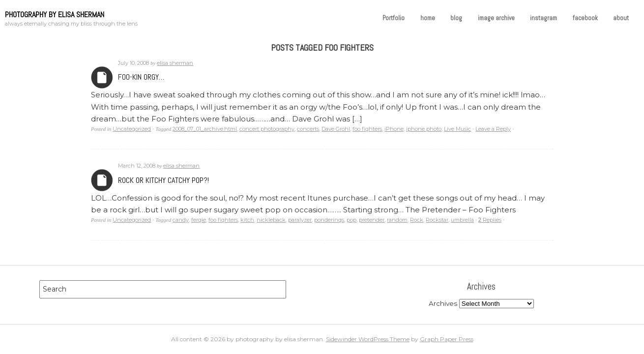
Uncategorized (132, 129)
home (428, 18)
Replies (490, 220)
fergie (199, 220)
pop (351, 220)
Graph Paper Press (447, 339)
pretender (372, 220)
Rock (417, 220)
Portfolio (394, 18)
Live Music (457, 129)
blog (456, 18)
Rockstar (437, 220)
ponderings (329, 220)
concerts (308, 129)
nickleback (271, 220)
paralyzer (300, 220)
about (621, 18)
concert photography (267, 129)
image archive (496, 18)
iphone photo (424, 129)
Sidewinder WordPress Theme (368, 339)
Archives (102, 77)
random (397, 220)
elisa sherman (175, 63)
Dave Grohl (336, 129)
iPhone (394, 129)
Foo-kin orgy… (141, 77)
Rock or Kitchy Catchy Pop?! (163, 180)
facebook (585, 18)
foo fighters (367, 129)
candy (181, 220)
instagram (543, 18)
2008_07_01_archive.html (205, 129)
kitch (247, 220)
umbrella (462, 220)
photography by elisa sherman (55, 15)
